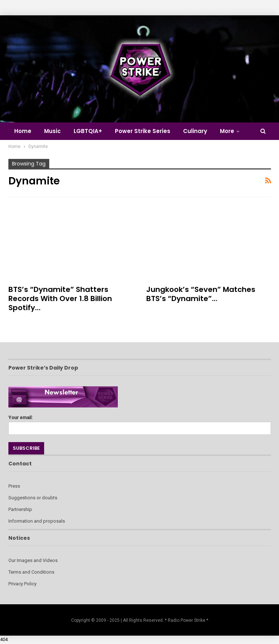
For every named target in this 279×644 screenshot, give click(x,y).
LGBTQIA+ (88, 131)
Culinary (195, 131)
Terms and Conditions (31, 572)
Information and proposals (37, 521)
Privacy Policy (22, 584)
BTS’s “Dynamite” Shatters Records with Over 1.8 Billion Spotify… (60, 298)
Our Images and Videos (33, 560)
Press (14, 486)
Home (23, 131)
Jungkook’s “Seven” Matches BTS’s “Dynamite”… (201, 294)
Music (53, 131)
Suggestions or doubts (33, 498)
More (227, 131)
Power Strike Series (143, 131)
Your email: (140, 423)
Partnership (20, 509)
